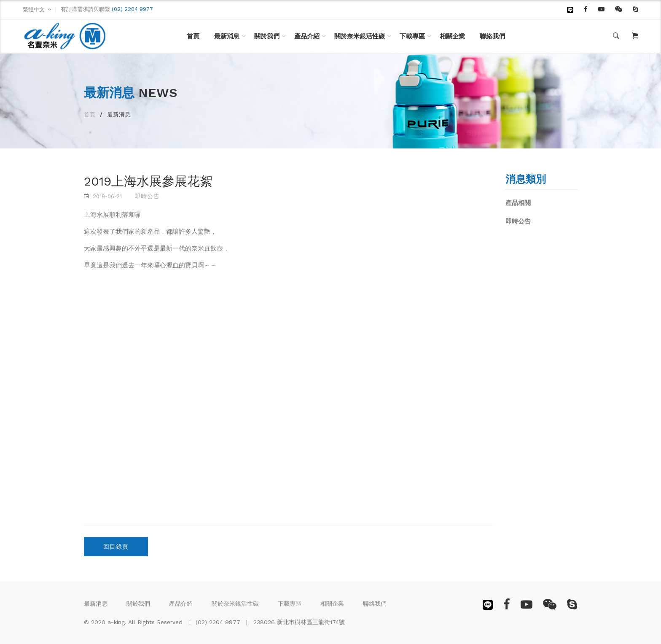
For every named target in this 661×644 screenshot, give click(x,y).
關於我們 (267, 36)
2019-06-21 (107, 196)
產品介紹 (307, 36)
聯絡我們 (492, 36)
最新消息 (227, 36)
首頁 (193, 36)
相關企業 (452, 36)
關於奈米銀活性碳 (360, 36)
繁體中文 (34, 9)
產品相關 (518, 203)
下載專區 (412, 36)
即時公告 (518, 221)
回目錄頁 (116, 547)
